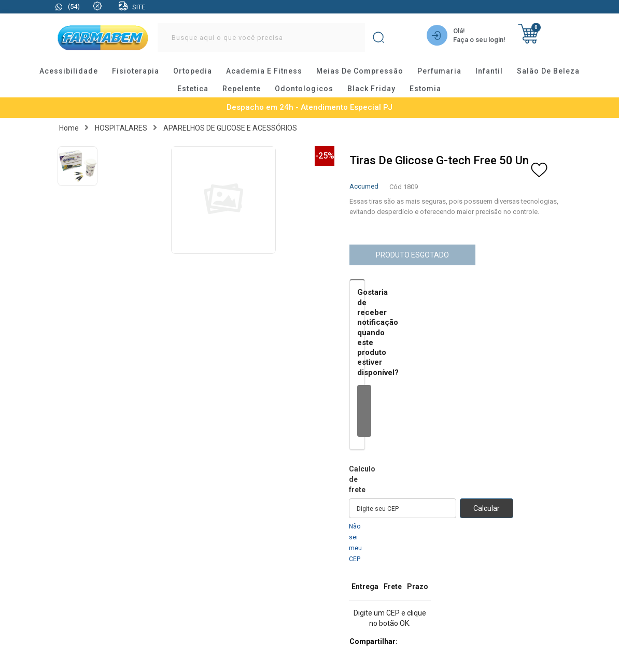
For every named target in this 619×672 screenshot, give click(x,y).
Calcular (487, 508)
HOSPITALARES (121, 128)
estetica (193, 89)
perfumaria (439, 71)
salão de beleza (548, 71)
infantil (489, 71)
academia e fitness (264, 71)
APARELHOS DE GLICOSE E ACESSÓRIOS (230, 128)
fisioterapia (136, 71)
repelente (242, 89)
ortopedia (193, 71)
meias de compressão (360, 71)
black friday (371, 89)
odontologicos (304, 89)
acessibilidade (69, 71)
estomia (425, 89)
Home (69, 128)
